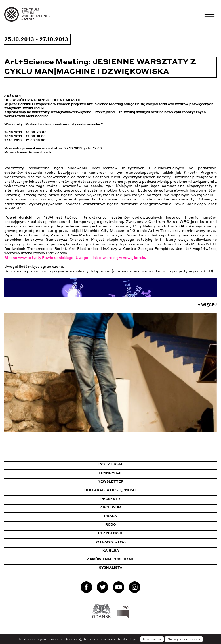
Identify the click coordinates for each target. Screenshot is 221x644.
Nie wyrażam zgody (184, 639)
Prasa (110, 516)
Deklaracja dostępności (110, 490)
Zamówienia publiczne (123, 559)
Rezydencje (111, 533)
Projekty (110, 499)
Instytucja (110, 464)
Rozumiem (152, 639)
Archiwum (111, 507)
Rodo (110, 525)
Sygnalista (111, 568)
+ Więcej (207, 305)
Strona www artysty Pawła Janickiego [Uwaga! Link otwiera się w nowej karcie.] (76, 258)
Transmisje (135, 473)
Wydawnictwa (111, 542)
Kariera (111, 550)
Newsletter (110, 481)
